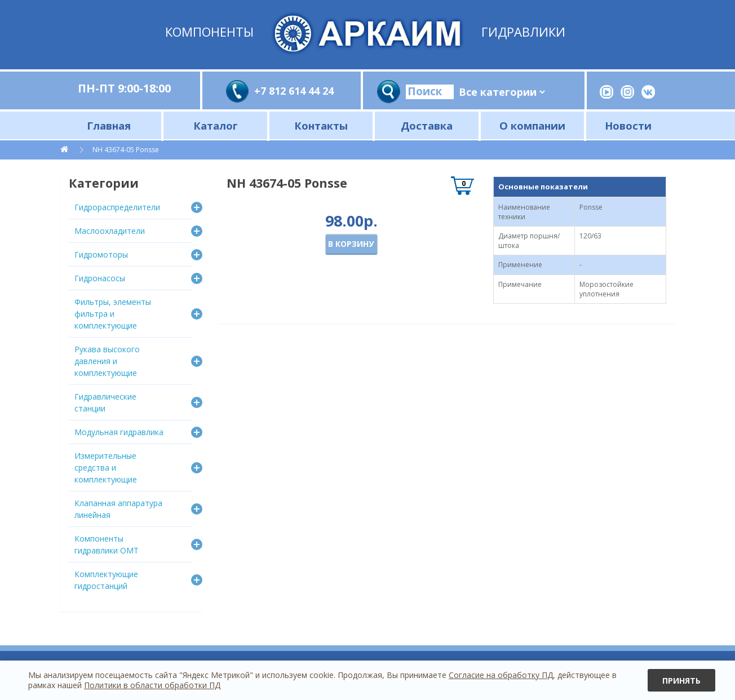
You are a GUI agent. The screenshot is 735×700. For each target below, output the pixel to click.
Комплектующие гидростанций (106, 580)
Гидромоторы (101, 254)
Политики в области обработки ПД (152, 685)
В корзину (351, 244)
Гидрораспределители (117, 207)
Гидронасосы (100, 278)
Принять (681, 681)
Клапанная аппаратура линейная (118, 509)
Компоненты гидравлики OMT (107, 544)
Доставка (427, 125)
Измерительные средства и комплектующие (106, 468)
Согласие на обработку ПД (501, 675)
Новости (628, 125)
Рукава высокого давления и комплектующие (107, 361)
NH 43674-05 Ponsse (126, 150)
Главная (109, 125)
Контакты (321, 125)
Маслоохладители (110, 231)
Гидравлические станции (105, 402)
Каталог (216, 125)
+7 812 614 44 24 (294, 91)
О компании (532, 125)
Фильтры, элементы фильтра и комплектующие (113, 314)
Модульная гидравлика (119, 432)
